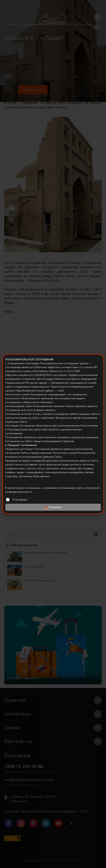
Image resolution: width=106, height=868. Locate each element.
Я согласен (20, 500)
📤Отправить (53, 507)
